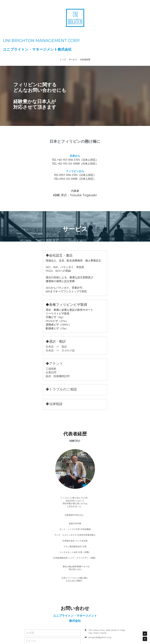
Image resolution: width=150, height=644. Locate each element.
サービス (73, 60)
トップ (63, 60)
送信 (53, 608)
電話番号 (31, 579)
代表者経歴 (85, 60)
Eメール (31, 571)
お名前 (30, 563)
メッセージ (33, 588)
